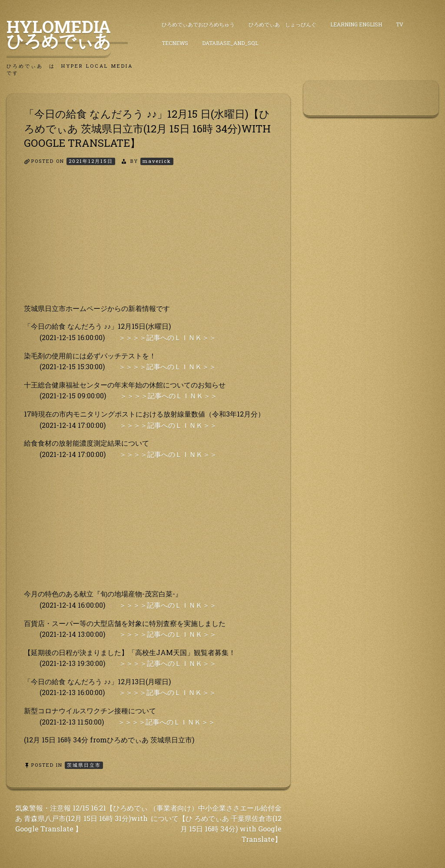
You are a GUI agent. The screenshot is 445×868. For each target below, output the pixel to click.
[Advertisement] (148, 242)
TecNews (175, 43)
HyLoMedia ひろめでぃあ (67, 33)
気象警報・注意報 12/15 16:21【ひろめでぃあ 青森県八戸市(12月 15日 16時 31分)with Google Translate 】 (81, 818)
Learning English (356, 24)
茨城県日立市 (84, 765)
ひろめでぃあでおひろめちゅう (198, 24)
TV (400, 24)
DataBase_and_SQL (230, 43)
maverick (157, 161)
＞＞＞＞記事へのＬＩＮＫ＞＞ (167, 337)
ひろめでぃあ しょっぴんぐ (282, 24)
